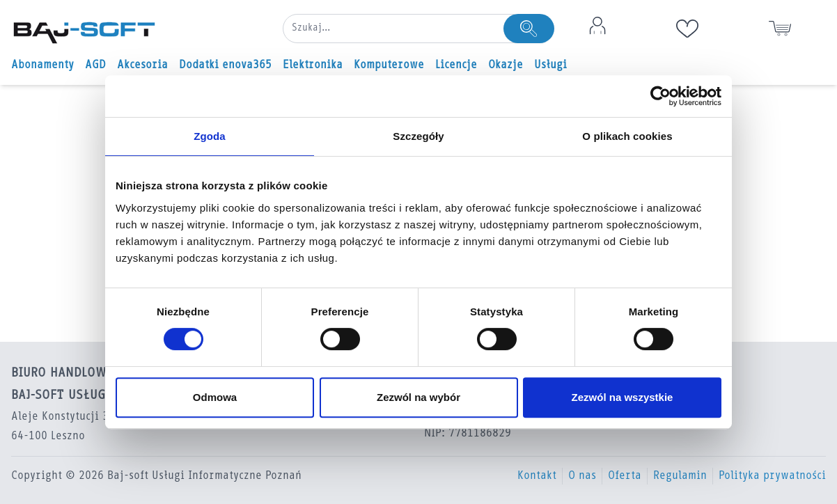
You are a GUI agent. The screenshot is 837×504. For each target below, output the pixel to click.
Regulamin (680, 476)
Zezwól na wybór (419, 397)
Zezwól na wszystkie (623, 397)
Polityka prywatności (772, 476)
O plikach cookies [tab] (627, 136)
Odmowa (215, 397)
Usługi (550, 65)
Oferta (625, 476)
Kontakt (537, 476)
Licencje (456, 65)
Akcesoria (142, 65)
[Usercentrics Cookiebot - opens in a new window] (660, 96)
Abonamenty (42, 65)
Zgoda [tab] (210, 136)
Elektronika (313, 65)
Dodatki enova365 (225, 65)
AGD (95, 65)
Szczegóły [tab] (418, 136)
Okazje (506, 65)
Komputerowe (389, 65)
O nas (582, 476)
